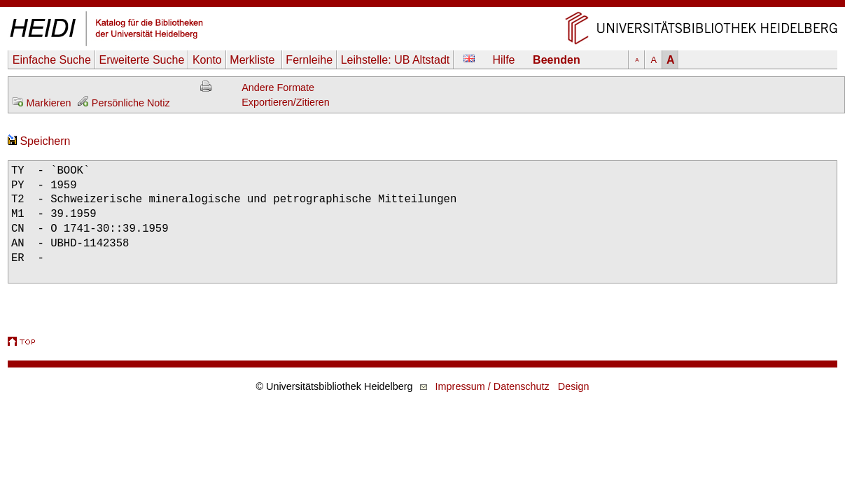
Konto (207, 60)
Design (574, 386)
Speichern (39, 141)
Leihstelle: (396, 60)
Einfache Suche (52, 60)
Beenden (557, 60)
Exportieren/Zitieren (286, 102)
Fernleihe (309, 60)
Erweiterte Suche (141, 60)
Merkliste (253, 60)
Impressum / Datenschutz (493, 386)
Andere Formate (278, 87)
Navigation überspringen (422, 7)
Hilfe (504, 60)
